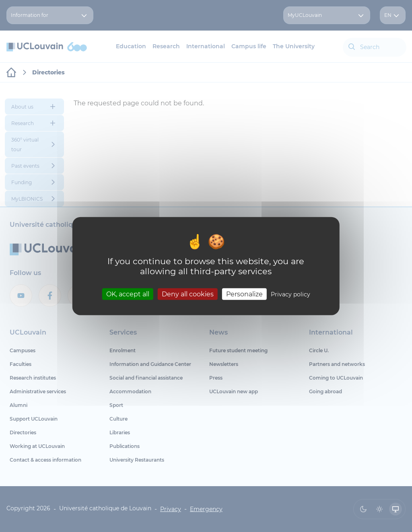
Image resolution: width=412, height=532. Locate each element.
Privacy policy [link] (290, 294)
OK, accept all (128, 294)
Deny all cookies (188, 294)
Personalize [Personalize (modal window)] (244, 294)
